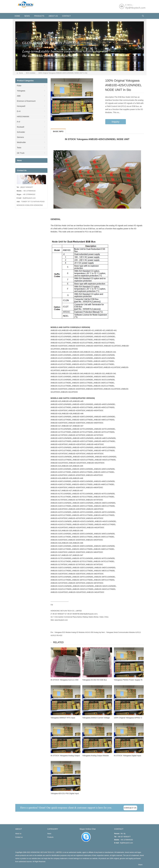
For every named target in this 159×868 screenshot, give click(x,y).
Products (39, 16)
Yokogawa (21, 91)
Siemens (20, 137)
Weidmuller (21, 142)
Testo (19, 148)
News (27, 16)
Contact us (19, 837)
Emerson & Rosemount (26, 101)
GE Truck (21, 153)
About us (53, 16)
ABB (19, 96)
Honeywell (21, 106)
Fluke (19, 86)
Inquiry (116, 122)
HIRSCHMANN (23, 117)
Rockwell (21, 127)
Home (21, 73)
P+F (19, 122)
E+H (19, 111)
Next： (104, 632)
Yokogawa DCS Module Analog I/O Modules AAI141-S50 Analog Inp (78, 632)
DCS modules (31, 73)
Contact (66, 16)
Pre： (53, 632)
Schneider (21, 132)
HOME (17, 16)
